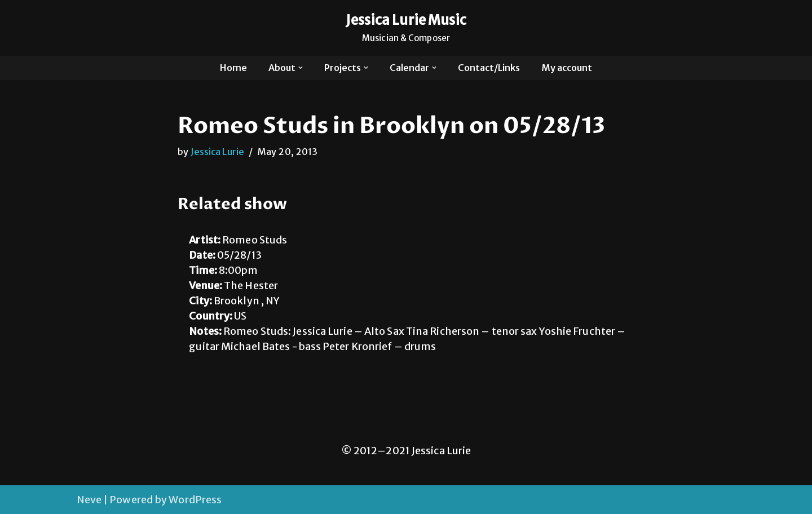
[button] (301, 68)
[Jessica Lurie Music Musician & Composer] (406, 28)
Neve (89, 500)
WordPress (195, 500)
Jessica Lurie (217, 152)
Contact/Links (489, 68)
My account (567, 68)
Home (233, 68)
